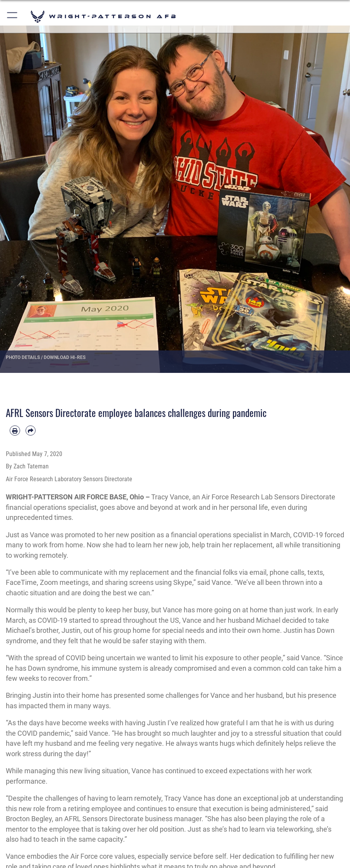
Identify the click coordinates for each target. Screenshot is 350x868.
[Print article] (15, 431)
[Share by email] (31, 431)
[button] (13, 16)
